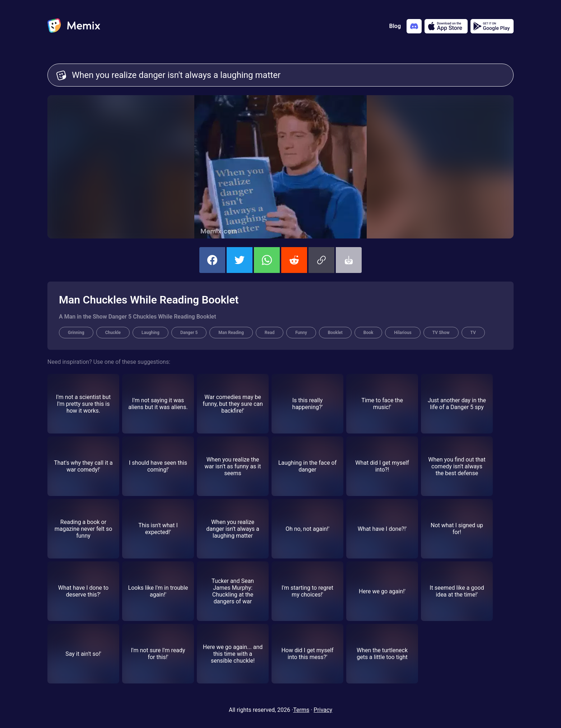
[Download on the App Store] (446, 26)
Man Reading (231, 333)
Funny (301, 333)
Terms (301, 710)
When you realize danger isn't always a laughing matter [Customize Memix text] (288, 75)
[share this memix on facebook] (212, 260)
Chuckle (113, 333)
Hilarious (403, 333)
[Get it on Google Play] (492, 26)
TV (473, 333)
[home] (74, 26)
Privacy (323, 710)
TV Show (441, 333)
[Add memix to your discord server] (414, 26)
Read (270, 333)
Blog (395, 26)
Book (368, 333)
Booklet (335, 333)
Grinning (76, 333)
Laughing (150, 333)
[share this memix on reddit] (294, 260)
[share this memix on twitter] (240, 260)
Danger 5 (189, 333)
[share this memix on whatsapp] (267, 260)
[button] (321, 260)
